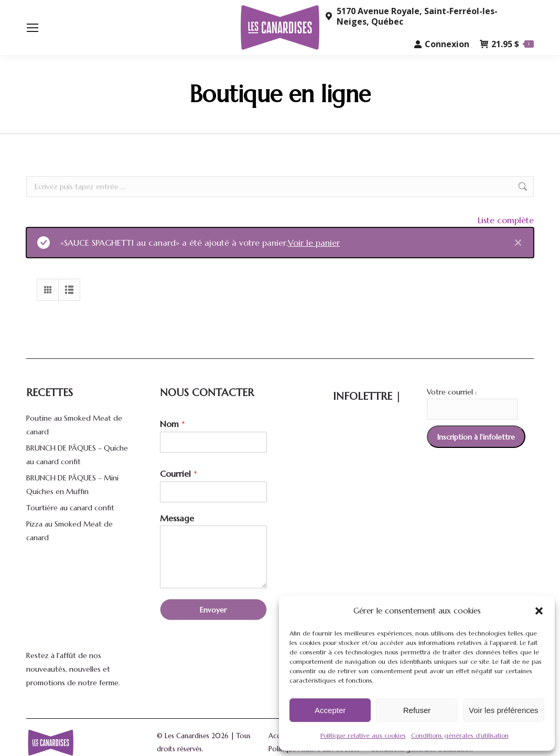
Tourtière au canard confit (70, 508)
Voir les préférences (504, 710)
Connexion (442, 44)
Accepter (330, 710)
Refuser (417, 710)
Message (177, 518)
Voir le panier (314, 243)
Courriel (179, 474)
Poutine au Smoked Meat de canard (74, 425)
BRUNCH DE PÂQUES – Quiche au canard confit (77, 455)
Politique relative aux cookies (363, 735)
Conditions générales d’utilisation (460, 735)
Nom (173, 424)
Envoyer (213, 610)
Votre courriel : (452, 392)
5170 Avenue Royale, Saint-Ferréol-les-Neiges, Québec (411, 16)
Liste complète (506, 220)
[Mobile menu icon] (33, 28)
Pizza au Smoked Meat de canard (69, 531)
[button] (539, 611)
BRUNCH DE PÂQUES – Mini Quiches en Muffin (72, 485)
